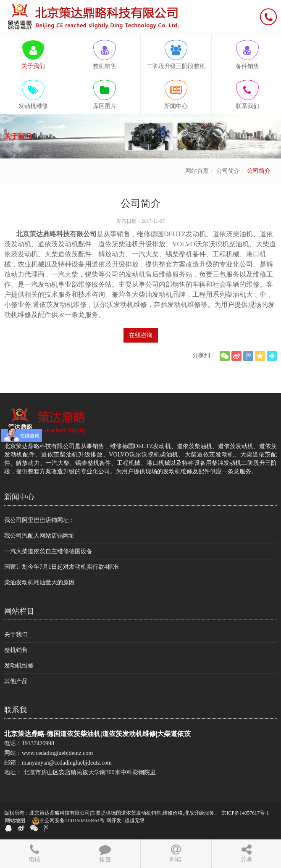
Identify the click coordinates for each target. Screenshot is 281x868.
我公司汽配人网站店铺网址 (39, 536)
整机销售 (16, 650)
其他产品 (16, 681)
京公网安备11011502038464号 (68, 821)
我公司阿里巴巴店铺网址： (39, 520)
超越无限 (134, 821)
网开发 (114, 821)
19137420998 (38, 743)
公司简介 (228, 171)
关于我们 (16, 635)
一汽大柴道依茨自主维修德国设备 (48, 551)
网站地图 (15, 821)
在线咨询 (141, 335)
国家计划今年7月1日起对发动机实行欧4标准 (62, 567)
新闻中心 (19, 497)
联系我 (16, 710)
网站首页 (197, 171)
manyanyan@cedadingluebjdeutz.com (67, 763)
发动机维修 (19, 666)
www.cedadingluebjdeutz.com (57, 753)
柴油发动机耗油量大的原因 (39, 582)
